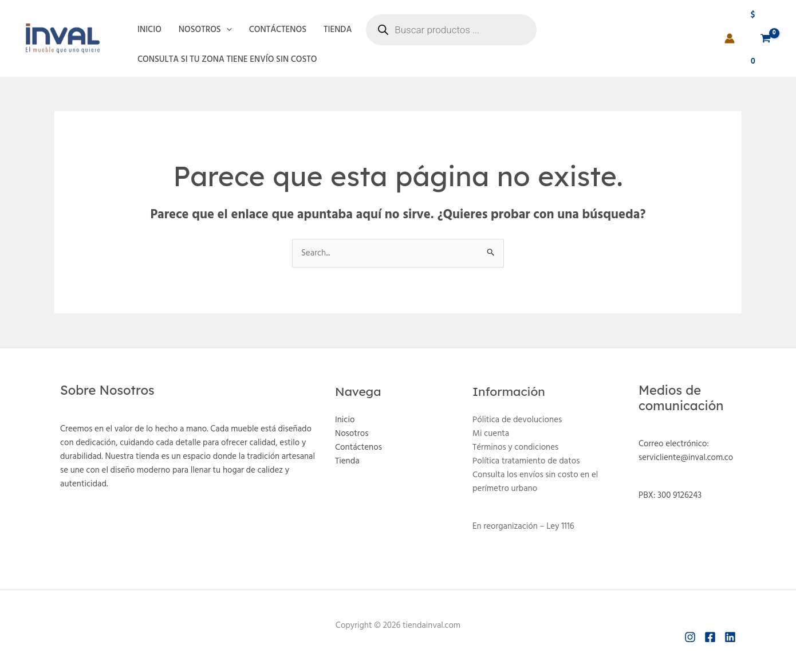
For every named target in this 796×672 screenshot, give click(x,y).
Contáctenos (278, 30)
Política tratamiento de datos (526, 461)
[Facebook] (710, 637)
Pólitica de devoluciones (517, 420)
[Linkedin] (730, 637)
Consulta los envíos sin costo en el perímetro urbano (535, 482)
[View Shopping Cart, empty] (761, 38)
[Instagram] (690, 637)
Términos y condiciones (515, 447)
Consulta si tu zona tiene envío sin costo (227, 60)
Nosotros (205, 30)
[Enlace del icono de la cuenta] (730, 38)
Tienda (338, 30)
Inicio (149, 30)
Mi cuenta (491, 434)
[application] (226, 30)
